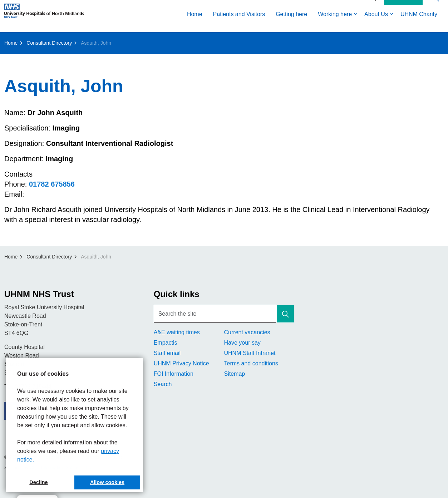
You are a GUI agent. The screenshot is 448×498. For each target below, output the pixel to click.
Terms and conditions (251, 363)
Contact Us (403, 8)
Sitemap (234, 374)
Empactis (166, 343)
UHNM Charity (419, 24)
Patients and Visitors (239, 24)
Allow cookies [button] (107, 482)
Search (163, 384)
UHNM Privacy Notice (181, 363)
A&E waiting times (177, 332)
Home (195, 24)
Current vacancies (247, 332)
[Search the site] (224, 314)
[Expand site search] (435, 8)
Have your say (242, 343)
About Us (376, 24)
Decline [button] (38, 482)
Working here (335, 24)
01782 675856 (52, 184)
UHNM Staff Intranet (250, 353)
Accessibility (364, 8)
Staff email (167, 353)
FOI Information (174, 374)
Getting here (291, 24)
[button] (285, 314)
